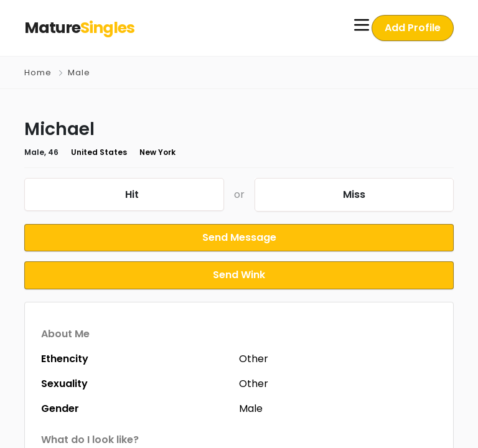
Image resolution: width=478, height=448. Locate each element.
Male (78, 72)
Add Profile (414, 28)
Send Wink (239, 273)
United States (90, 152)
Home (38, 72)
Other (254, 356)
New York (143, 152)
